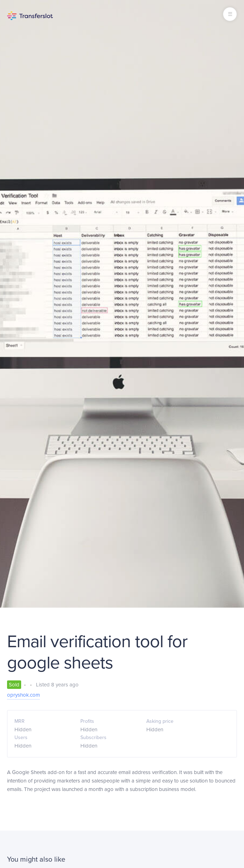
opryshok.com (23, 695)
